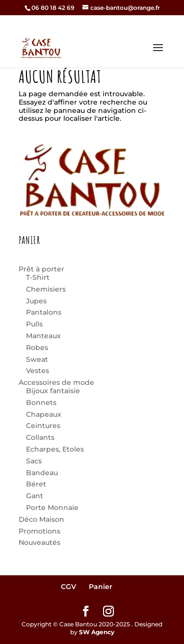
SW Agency (97, 632)
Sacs (34, 461)
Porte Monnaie (52, 508)
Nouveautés (39, 542)
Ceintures (43, 426)
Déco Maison (41, 519)
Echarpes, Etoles (55, 449)
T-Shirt (38, 277)
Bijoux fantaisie (53, 391)
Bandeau (42, 473)
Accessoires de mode (56, 382)
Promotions (39, 531)
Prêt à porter (41, 269)
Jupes (36, 301)
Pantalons (44, 312)
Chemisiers (46, 289)
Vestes (38, 371)
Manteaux (43, 336)
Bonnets (41, 402)
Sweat (37, 359)
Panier (101, 587)
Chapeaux (44, 414)
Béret (36, 484)
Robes (37, 348)
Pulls (34, 324)
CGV (68, 587)
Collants (40, 437)
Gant (35, 496)
